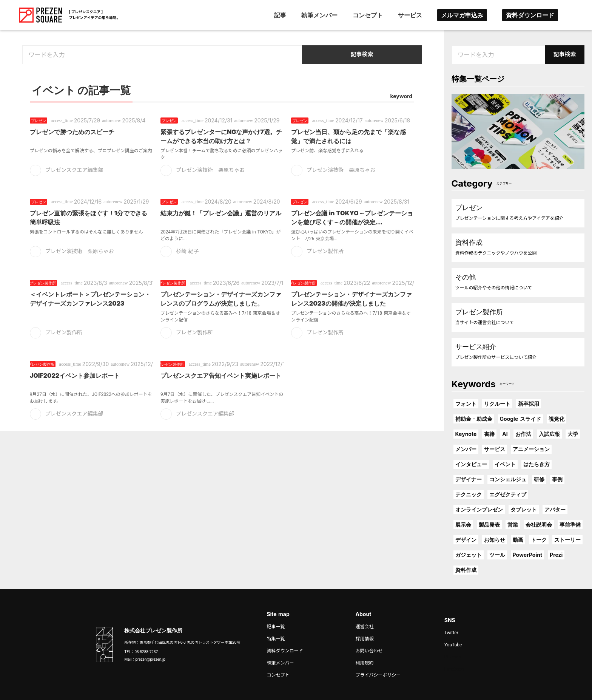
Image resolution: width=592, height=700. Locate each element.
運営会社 (365, 627)
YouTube (453, 645)
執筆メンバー (319, 15)
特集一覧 (276, 639)
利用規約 (365, 663)
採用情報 (365, 639)
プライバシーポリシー (378, 675)
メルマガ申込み (462, 15)
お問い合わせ (369, 651)
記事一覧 (276, 627)
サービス (410, 15)
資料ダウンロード (530, 15)
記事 (280, 15)
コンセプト (368, 15)
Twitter (451, 633)
